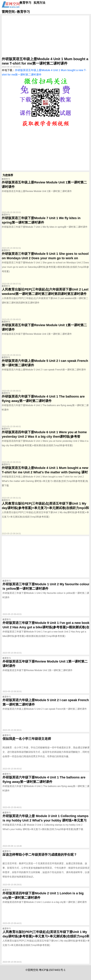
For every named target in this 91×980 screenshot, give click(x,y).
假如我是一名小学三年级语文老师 (27, 739)
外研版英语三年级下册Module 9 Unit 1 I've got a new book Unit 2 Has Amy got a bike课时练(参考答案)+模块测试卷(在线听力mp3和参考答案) (46, 627)
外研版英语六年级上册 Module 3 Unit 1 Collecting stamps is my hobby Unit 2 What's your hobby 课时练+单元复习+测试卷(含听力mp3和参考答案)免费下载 (45, 820)
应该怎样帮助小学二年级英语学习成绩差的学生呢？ (40, 855)
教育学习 (25, 3)
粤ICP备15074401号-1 (52, 970)
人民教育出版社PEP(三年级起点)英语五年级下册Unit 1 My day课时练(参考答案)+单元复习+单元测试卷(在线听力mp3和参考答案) (45, 508)
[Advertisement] (45, 36)
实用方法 (39, 3)
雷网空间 (8, 12)
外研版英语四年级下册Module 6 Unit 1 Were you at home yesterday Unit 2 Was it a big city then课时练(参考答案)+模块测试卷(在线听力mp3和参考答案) (44, 437)
